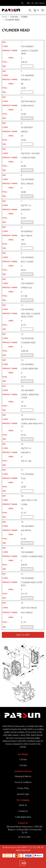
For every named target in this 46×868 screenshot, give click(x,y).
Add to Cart (23, 635)
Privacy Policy (23, 788)
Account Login (23, 794)
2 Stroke (23, 759)
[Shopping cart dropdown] (36, 10)
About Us (23, 805)
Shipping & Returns (23, 776)
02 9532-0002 (25, 837)
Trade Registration (23, 817)
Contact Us (23, 811)
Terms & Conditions (23, 782)
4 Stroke (23, 765)
